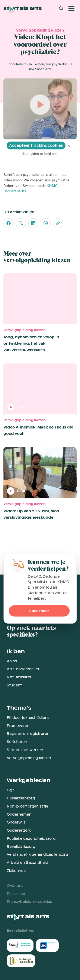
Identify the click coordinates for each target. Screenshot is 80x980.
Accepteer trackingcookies (36, 145)
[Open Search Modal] (61, 9)
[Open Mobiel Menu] (71, 9)
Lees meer (39, 611)
